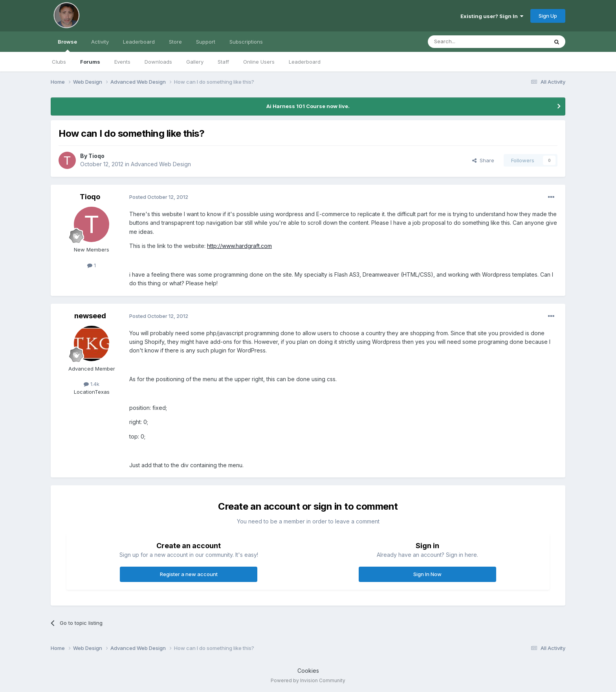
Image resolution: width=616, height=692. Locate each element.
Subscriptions (246, 42)
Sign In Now (427, 574)
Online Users (259, 62)
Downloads (158, 62)
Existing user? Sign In (492, 16)
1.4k (92, 384)
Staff (223, 62)
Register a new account (189, 574)
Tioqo (96, 156)
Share (483, 160)
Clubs (59, 62)
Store (175, 42)
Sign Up (548, 16)
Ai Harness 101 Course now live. (308, 106)
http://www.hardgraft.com (239, 246)
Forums (90, 62)
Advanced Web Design (161, 164)
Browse (67, 45)
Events (122, 62)
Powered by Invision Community (308, 680)
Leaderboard (305, 62)
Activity (100, 42)
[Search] (468, 42)
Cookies (308, 671)
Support (206, 42)
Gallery (195, 62)
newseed (90, 316)
